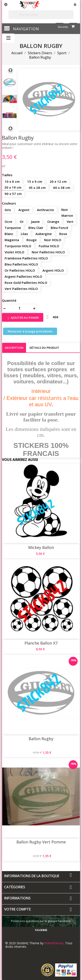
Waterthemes (54, 943)
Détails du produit (44, 348)
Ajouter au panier (23, 318)
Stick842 (41, 930)
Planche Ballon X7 (41, 643)
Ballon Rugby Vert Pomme (41, 842)
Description (14, 348)
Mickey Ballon (41, 547)
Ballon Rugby (41, 739)
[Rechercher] (41, 15)
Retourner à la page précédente (30, 331)
